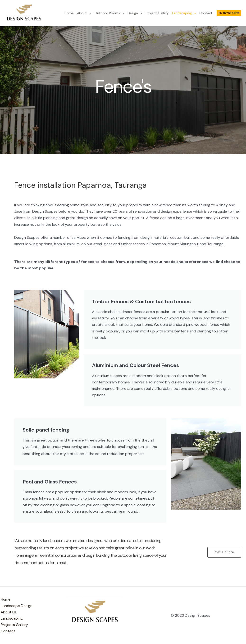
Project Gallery (157, 13)
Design (135, 13)
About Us (8, 612)
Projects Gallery (14, 625)
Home (69, 13)
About (84, 13)
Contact (206, 13)
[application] (89, 13)
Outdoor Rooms (109, 13)
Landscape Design (16, 606)
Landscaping (184, 13)
